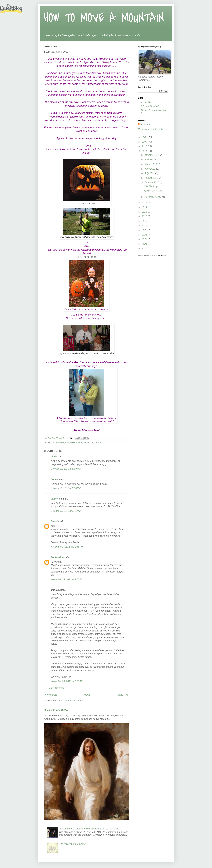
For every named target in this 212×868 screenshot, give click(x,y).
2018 (145, 221)
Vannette (56, 499)
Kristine (145, 125)
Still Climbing (151, 186)
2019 (145, 226)
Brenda (55, 521)
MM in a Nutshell (150, 106)
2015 (145, 212)
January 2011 (152, 155)
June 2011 (150, 169)
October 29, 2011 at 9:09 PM (66, 469)
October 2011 (152, 182)
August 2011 (151, 178)
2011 (145, 151)
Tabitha (98, 442)
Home (87, 695)
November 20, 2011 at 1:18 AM (67, 681)
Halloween (72, 442)
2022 (145, 239)
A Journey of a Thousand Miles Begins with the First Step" (90, 829)
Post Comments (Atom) (71, 701)
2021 (145, 235)
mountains (88, 442)
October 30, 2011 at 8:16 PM (66, 488)
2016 (145, 216)
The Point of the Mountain (73, 844)
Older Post (123, 695)
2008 (145, 137)
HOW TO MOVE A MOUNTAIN (104, 18)
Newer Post (51, 695)
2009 (145, 142)
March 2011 (151, 164)
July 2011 (150, 173)
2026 (145, 249)
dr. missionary (59, 442)
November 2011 (153, 197)
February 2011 (153, 160)
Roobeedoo (57, 557)
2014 (145, 207)
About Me (146, 102)
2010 (145, 146)
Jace (80, 442)
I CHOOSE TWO (153, 191)
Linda (54, 457)
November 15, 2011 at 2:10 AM (67, 579)
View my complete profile (151, 129)
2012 (145, 203)
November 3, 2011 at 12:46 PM (67, 547)
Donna (54, 479)
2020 (145, 230)
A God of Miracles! (56, 710)
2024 (145, 244)
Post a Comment (56, 688)
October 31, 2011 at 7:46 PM (66, 511)
